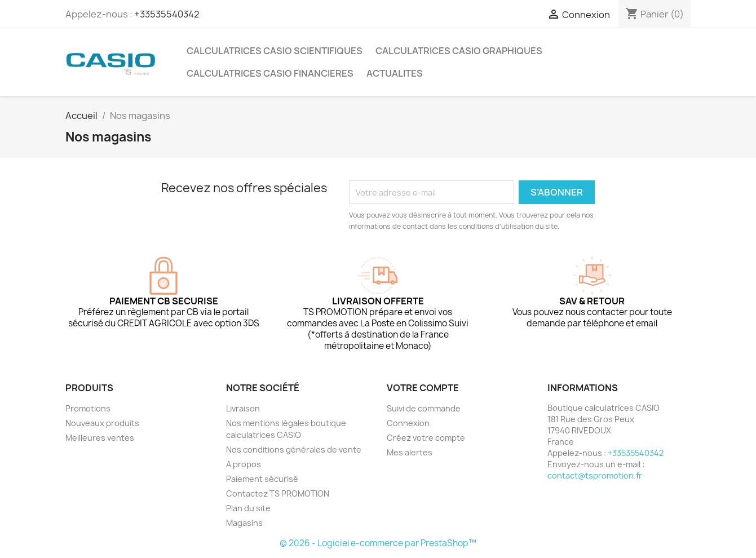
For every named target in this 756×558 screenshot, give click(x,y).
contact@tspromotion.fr (595, 475)
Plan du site (248, 508)
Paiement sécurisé (262, 479)
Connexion (408, 423)
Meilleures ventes (100, 438)
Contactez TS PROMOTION (278, 493)
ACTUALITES (395, 73)
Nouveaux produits (102, 423)
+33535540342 (167, 14)
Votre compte (423, 388)
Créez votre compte (426, 438)
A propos (244, 464)
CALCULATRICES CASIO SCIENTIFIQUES (275, 51)
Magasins (244, 523)
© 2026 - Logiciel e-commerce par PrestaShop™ (378, 543)
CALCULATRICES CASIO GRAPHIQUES (459, 51)
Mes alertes (410, 452)
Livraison (243, 408)
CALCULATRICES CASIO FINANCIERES (270, 73)
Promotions (88, 408)
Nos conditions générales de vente (294, 449)
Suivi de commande (424, 408)
